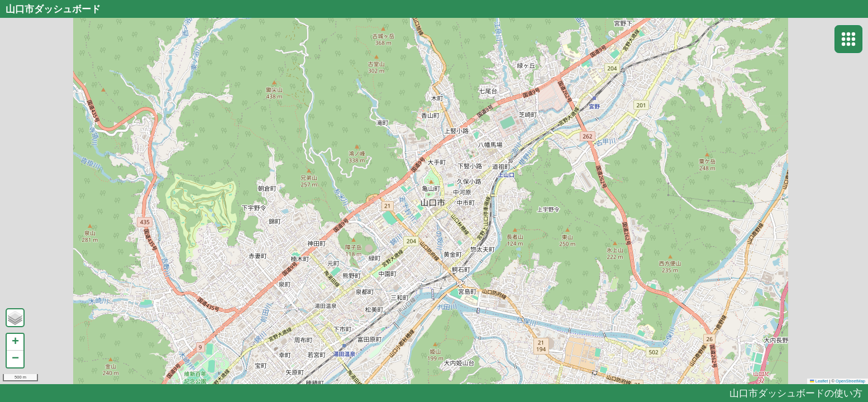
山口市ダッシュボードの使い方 (796, 393)
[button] (15, 318)
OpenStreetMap (850, 381)
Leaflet (819, 381)
